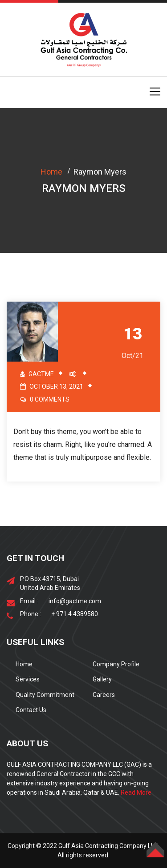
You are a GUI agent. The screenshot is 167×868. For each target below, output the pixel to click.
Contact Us (31, 710)
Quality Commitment (45, 695)
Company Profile (116, 664)
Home (51, 172)
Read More (136, 792)
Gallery (102, 679)
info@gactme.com (75, 601)
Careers (104, 695)
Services (28, 679)
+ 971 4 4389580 (75, 614)
